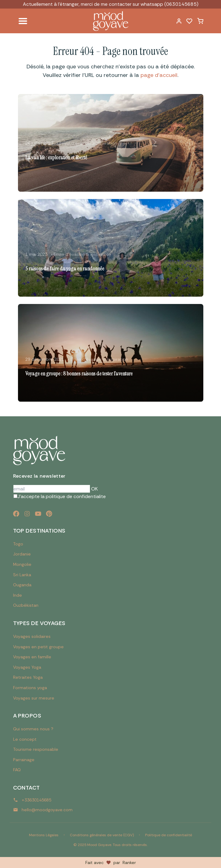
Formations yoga (30, 688)
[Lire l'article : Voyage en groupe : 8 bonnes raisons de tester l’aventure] (111, 353)
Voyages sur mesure (34, 698)
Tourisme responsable (36, 749)
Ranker (129, 863)
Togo (18, 544)
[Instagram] (27, 514)
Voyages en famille (32, 657)
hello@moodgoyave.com (47, 810)
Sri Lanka (22, 575)
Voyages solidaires (32, 636)
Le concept (25, 739)
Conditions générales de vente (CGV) (102, 835)
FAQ (17, 770)
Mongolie (22, 564)
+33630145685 (36, 800)
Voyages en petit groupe (38, 647)
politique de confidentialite (76, 496)
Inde (18, 595)
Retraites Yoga (28, 677)
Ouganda (22, 585)
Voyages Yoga (27, 667)
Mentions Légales (44, 835)
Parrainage (24, 760)
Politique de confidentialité (169, 835)
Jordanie (22, 554)
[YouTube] (38, 514)
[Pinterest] (49, 514)
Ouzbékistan (26, 605)
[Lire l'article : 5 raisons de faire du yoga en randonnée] (111, 248)
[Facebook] (16, 514)
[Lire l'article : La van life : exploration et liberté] (111, 143)
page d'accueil (159, 75)
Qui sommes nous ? (33, 729)
